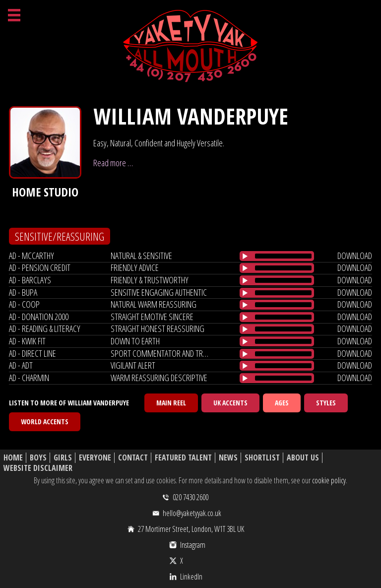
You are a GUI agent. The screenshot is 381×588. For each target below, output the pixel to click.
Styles (326, 403)
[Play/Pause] (245, 256)
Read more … (113, 163)
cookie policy (329, 480)
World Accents (45, 422)
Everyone (95, 458)
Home (13, 458)
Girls (63, 458)
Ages (282, 403)
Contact (133, 458)
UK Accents (230, 403)
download (355, 256)
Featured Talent (183, 458)
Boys (38, 458)
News (228, 458)
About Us (303, 458)
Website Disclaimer (38, 468)
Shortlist (262, 458)
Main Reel (171, 403)
